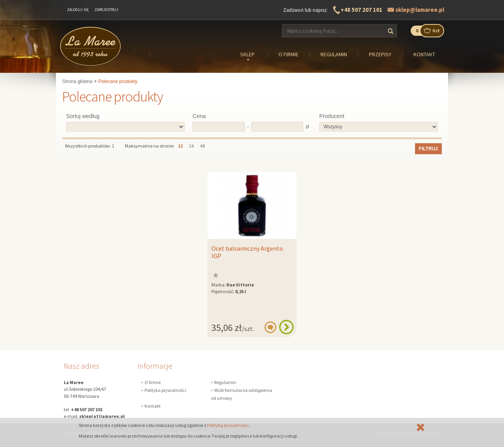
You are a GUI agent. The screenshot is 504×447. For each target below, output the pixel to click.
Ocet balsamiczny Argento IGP (247, 252)
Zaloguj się (78, 10)
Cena (199, 116)
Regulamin (225, 382)
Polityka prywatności (165, 390)
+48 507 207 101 (361, 10)
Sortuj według (83, 116)
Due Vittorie (240, 285)
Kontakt (153, 406)
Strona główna (77, 81)
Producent (332, 116)
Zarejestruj (106, 10)
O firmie (153, 382)
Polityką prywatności (228, 425)
